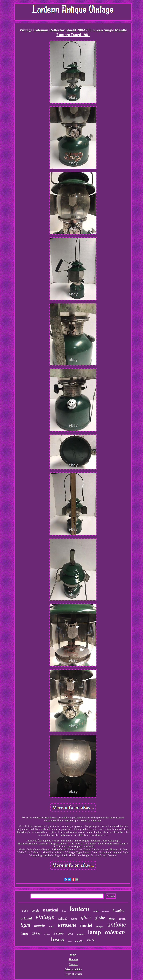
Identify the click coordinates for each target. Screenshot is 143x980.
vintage (45, 917)
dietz (70, 942)
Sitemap (73, 959)
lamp (94, 932)
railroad (63, 919)
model (86, 925)
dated (74, 919)
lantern (79, 909)
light (25, 925)
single (35, 911)
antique (117, 924)
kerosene (67, 925)
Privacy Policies (73, 969)
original (26, 918)
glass (86, 917)
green (122, 919)
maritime (106, 912)
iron (64, 911)
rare (91, 940)
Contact (73, 964)
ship (112, 918)
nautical (51, 910)
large (25, 934)
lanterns (81, 934)
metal (51, 926)
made (96, 911)
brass (58, 939)
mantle (39, 926)
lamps (59, 934)
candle (79, 941)
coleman (115, 932)
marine (47, 935)
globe (100, 918)
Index (73, 955)
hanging (119, 910)
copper (100, 926)
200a (36, 933)
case (25, 911)
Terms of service (73, 974)
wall (70, 934)
